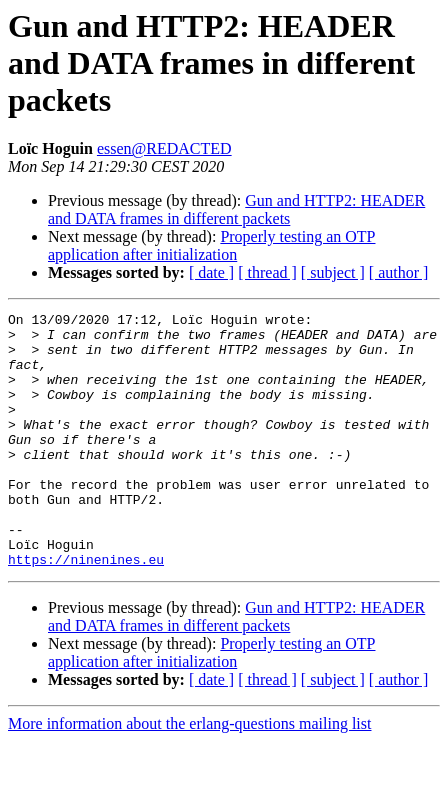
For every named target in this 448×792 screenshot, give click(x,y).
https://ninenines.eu (86, 610)
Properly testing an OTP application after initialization (211, 245)
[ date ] (211, 272)
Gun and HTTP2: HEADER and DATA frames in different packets (236, 209)
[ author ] (399, 272)
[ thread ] (267, 272)
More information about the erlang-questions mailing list (189, 774)
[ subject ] (333, 272)
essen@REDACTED (164, 148)
